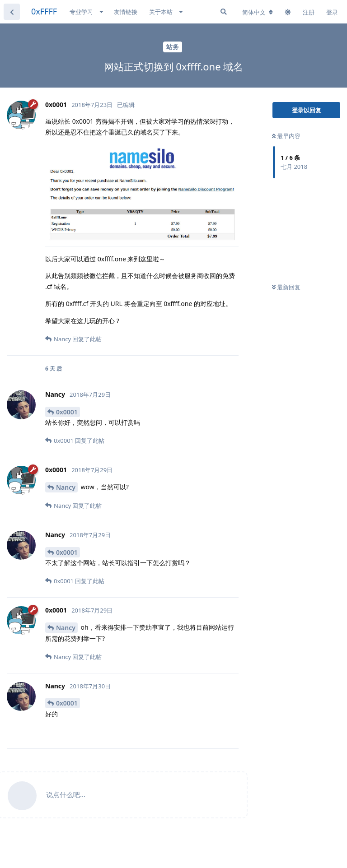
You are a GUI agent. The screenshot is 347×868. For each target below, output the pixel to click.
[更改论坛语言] (258, 12)
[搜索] (224, 12)
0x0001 (67, 412)
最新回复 (286, 287)
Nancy (66, 487)
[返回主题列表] (12, 12)
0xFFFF (44, 11)
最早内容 (286, 136)
